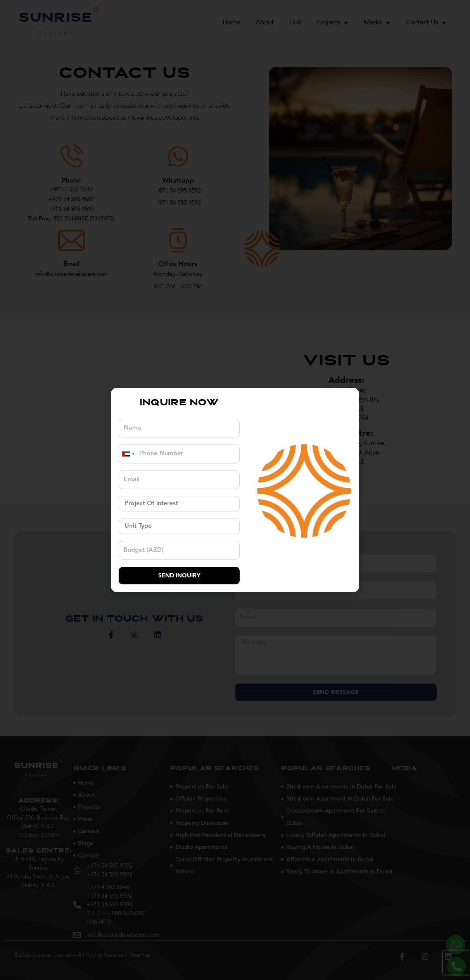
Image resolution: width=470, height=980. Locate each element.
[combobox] (128, 454)
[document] (235, 490)
